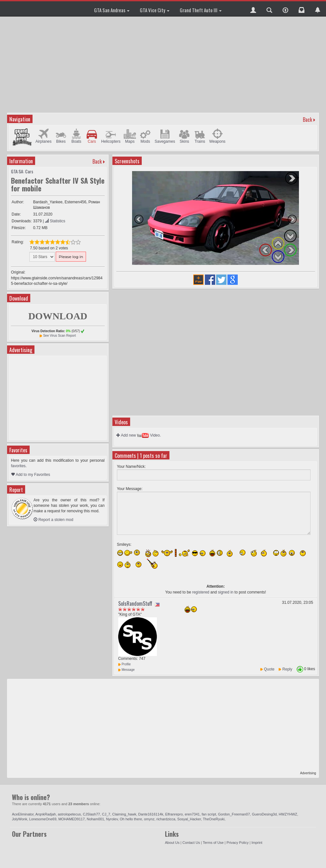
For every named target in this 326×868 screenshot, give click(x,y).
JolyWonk (19, 819)
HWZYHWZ (288, 814)
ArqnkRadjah (46, 814)
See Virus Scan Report (60, 336)
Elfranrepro (174, 814)
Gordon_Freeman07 (234, 814)
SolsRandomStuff (135, 603)
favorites (18, 466)
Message (126, 670)
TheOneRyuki (214, 819)
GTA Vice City (155, 10)
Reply (288, 669)
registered (201, 592)
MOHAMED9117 (72, 819)
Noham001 (95, 819)
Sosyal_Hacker (189, 819)
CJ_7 (106, 814)
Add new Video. (139, 435)
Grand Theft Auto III (201, 10)
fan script (209, 814)
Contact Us (191, 843)
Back (307, 120)
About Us (172, 843)
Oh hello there (131, 819)
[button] (253, 9)
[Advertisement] (164, 64)
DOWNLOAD (58, 316)
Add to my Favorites (30, 475)
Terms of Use (213, 843)
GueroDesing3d (264, 814)
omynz (149, 819)
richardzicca (166, 819)
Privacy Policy (237, 843)
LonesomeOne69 (43, 819)
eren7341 (192, 814)
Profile (125, 664)
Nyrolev (112, 819)
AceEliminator (23, 814)
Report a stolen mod (53, 520)
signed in (225, 592)
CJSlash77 (91, 814)
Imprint (257, 843)
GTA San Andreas (112, 10)
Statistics (55, 221)
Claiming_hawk (124, 814)
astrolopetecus (70, 814)
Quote (269, 669)
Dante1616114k (151, 814)
